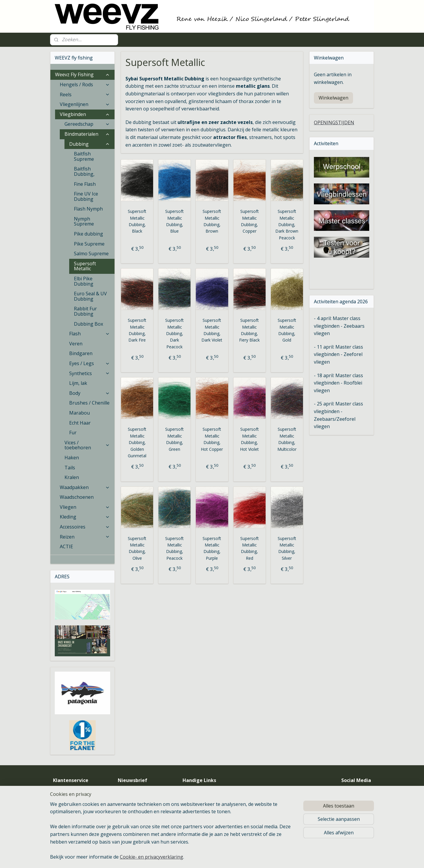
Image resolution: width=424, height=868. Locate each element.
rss (247, 857)
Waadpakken (85, 487)
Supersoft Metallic (85, 266)
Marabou (79, 413)
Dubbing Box (88, 324)
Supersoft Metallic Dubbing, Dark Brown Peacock (287, 225)
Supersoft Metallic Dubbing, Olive (137, 548)
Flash (90, 334)
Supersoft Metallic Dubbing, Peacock (174, 548)
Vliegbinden (85, 114)
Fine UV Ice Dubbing (86, 196)
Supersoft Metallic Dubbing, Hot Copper (212, 439)
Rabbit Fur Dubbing (85, 311)
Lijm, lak (78, 383)
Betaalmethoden (69, 811)
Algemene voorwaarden (76, 824)
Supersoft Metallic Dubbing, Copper (250, 221)
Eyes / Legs (90, 363)
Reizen (85, 537)
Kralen (72, 477)
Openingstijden (67, 798)
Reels (85, 95)
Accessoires (85, 527)
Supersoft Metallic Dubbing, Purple (212, 548)
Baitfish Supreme (84, 156)
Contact (61, 805)
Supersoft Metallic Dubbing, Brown (212, 221)
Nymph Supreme (84, 221)
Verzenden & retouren (74, 818)
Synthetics (90, 373)
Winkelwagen (333, 98)
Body (90, 393)
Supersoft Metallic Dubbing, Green (174, 439)
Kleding (85, 517)
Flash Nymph (88, 209)
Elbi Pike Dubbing (84, 281)
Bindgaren (81, 353)
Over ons (62, 791)
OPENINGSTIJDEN (334, 122)
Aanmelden (135, 813)
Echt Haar (80, 423)
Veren (76, 344)
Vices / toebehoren (87, 445)
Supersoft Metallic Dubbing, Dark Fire (137, 330)
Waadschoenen (77, 497)
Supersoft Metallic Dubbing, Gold (287, 330)
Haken (72, 458)
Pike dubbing (88, 234)
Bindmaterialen (87, 134)
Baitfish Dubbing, (84, 171)
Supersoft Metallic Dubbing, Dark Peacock (174, 333)
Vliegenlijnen (85, 104)
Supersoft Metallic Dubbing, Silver (287, 548)
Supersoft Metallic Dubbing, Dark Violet (212, 330)
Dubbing (90, 144)
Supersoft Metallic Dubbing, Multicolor (287, 439)
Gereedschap (87, 124)
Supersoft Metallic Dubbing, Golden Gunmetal (137, 442)
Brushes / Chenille (89, 403)
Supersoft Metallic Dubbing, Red (250, 548)
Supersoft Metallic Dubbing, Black (137, 221)
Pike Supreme (89, 244)
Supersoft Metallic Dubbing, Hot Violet (249, 439)
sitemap (235, 857)
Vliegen (85, 507)
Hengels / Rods (85, 85)
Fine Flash (85, 184)
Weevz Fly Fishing (82, 74)
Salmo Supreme (91, 254)
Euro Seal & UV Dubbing (90, 296)
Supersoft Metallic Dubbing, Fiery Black (249, 330)
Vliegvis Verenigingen (208, 791)
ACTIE (66, 546)
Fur (73, 433)
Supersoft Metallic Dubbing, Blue (174, 221)
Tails (70, 468)
